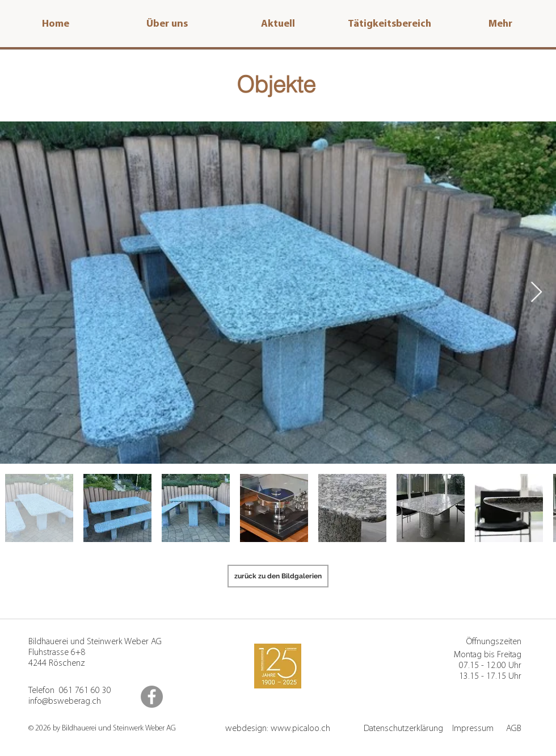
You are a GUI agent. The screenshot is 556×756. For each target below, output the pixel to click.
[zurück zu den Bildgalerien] (278, 576)
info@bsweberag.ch (65, 702)
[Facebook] (152, 697)
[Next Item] (536, 293)
